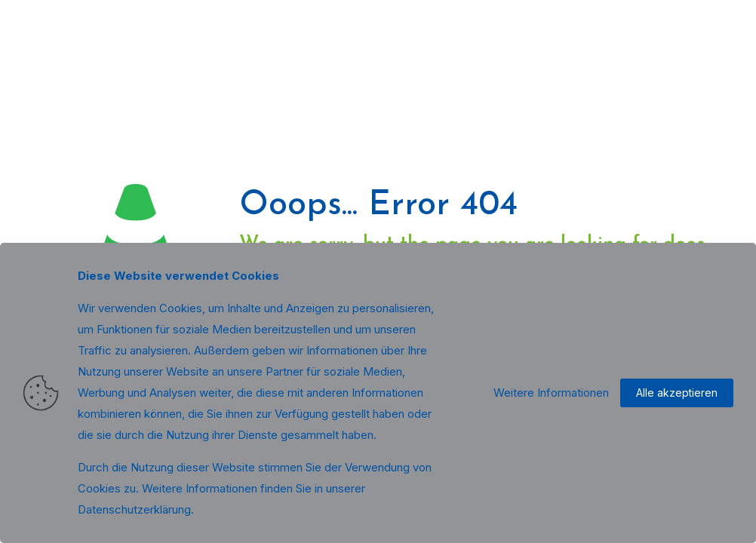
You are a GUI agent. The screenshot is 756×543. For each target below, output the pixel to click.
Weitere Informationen (551, 393)
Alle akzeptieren (677, 393)
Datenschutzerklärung (134, 509)
